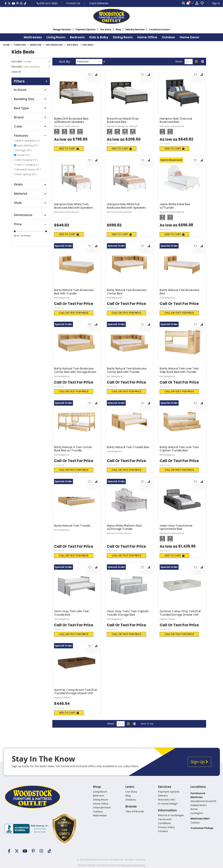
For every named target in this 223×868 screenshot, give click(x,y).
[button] (90, 75)
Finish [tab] (31, 184)
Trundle (24, 155)
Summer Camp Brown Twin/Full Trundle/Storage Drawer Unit (75, 692)
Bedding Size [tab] (31, 99)
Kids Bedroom (54, 45)
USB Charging (27, 160)
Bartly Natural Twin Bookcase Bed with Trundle (74, 292)
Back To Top (147, 724)
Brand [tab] (31, 117)
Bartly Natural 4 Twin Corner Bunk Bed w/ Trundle (73, 449)
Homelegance (62, 298)
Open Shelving (28, 145)
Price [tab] (31, 224)
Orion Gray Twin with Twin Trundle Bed (72, 613)
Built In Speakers (29, 141)
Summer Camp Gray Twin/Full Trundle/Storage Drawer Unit (180, 613)
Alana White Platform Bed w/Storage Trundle (124, 527)
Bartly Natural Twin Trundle (72, 526)
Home (6, 45)
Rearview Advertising (133, 865)
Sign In (216, 3)
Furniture (20, 45)
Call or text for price (74, 313)
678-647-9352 (47, 3)
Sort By (64, 62)
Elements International (66, 126)
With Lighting (27, 174)
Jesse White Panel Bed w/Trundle (175, 206)
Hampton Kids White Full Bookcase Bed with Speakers (126, 206)
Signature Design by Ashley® (122, 126)
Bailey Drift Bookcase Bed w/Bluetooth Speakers (71, 120)
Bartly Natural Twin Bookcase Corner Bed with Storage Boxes (75, 370)
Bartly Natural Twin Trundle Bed (128, 447)
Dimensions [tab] (31, 215)
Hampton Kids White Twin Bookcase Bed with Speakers (74, 206)
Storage (25, 150)
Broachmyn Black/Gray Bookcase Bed (123, 120)
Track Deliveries (99, 3)
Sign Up (199, 762)
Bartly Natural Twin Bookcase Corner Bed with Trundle (127, 370)
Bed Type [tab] (31, 108)
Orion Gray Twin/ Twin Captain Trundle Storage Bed (128, 613)
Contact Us (73, 3)
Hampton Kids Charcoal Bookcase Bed (176, 120)
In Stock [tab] (31, 90)
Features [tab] (31, 136)
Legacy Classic (168, 619)
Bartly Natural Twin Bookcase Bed (179, 292)
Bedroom (36, 45)
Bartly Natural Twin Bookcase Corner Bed (127, 292)
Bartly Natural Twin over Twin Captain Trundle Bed (179, 449)
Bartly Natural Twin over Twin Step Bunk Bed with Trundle (179, 370)
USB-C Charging (28, 165)
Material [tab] (31, 194)
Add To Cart (69, 149)
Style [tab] (31, 203)
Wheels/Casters (29, 169)
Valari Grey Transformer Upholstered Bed (176, 527)
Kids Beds (72, 45)
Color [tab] (31, 126)
